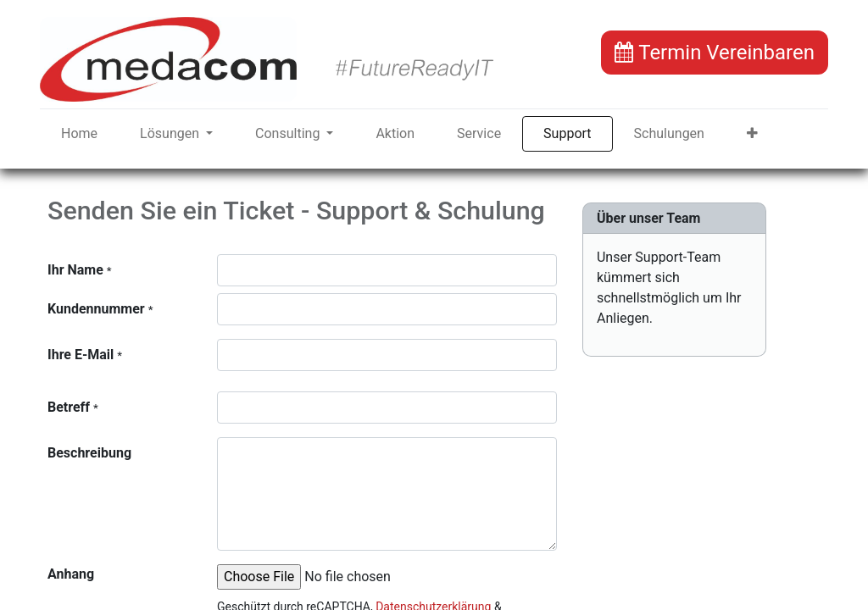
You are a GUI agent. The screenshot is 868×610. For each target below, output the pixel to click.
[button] (752, 134)
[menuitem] (79, 134)
